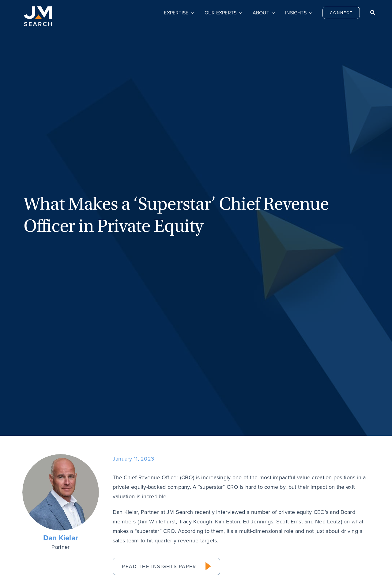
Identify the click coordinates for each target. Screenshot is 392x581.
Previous (43, 365)
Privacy (288, 510)
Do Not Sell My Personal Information (156, 567)
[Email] (131, 323)
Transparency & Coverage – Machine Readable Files (238, 567)
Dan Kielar (61, 268)
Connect (158, 510)
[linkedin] (349, 509)
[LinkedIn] (119, 323)
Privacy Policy (108, 567)
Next (355, 365)
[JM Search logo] (38, 9)
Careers (223, 510)
